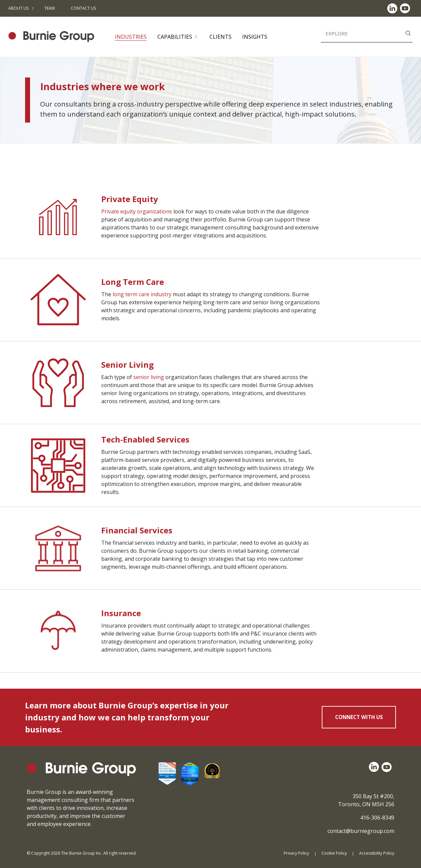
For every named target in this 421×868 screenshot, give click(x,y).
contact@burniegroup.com (361, 831)
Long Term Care (133, 282)
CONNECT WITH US (359, 717)
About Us (18, 8)
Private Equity (130, 199)
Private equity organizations (137, 211)
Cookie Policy (334, 853)
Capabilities (175, 37)
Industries (131, 37)
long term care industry (142, 294)
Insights (255, 37)
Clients (221, 37)
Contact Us (83, 8)
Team (50, 8)
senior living (149, 377)
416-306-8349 (377, 818)
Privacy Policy (296, 853)
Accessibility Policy (377, 853)
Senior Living (127, 365)
